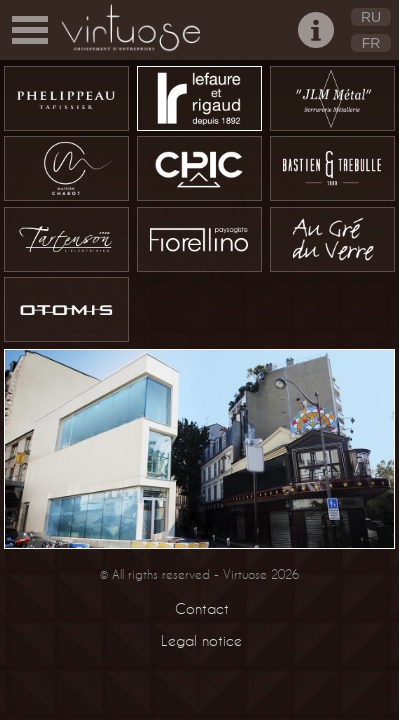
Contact (202, 608)
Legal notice (201, 640)
